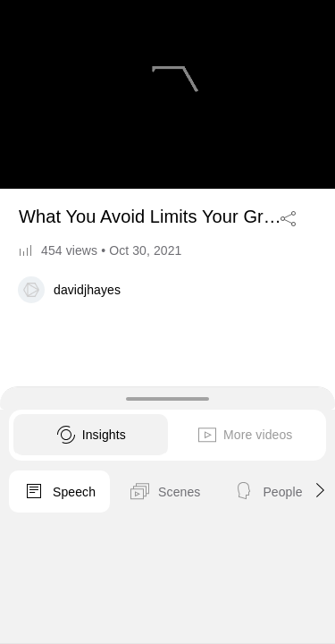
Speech (59, 492)
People (268, 492)
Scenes (164, 492)
